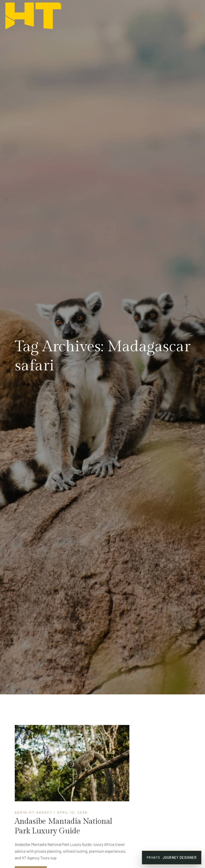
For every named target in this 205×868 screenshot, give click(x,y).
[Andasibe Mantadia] (72, 763)
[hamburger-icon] (194, 16)
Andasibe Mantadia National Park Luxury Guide (64, 826)
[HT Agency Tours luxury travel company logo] (33, 16)
